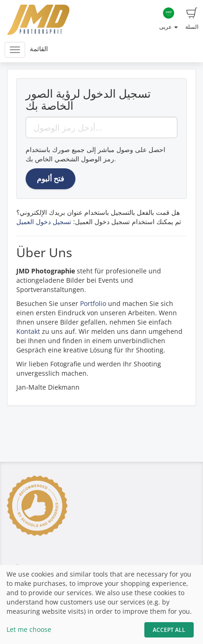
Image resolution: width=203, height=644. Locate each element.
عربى (169, 19)
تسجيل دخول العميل (44, 222)
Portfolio (93, 303)
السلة (192, 19)
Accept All (169, 630)
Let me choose (29, 629)
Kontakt (28, 331)
